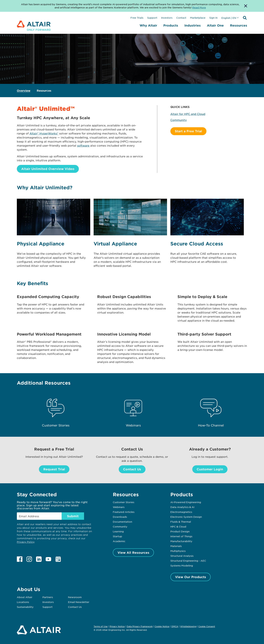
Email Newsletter (79, 602)
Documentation (122, 522)
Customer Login (210, 469)
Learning (118, 531)
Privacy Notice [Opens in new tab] (117, 626)
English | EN (229, 18)
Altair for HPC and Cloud (188, 114)
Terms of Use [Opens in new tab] (101, 626)
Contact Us (132, 469)
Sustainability (25, 607)
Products (171, 25)
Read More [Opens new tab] (199, 7)
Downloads (120, 517)
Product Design (180, 531)
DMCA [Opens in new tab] (175, 626)
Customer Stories (123, 502)
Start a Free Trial (188, 131)
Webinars (119, 507)
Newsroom (75, 597)
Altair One (215, 25)
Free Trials (137, 18)
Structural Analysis (182, 556)
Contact (181, 18)
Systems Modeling (182, 565)
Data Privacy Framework (140, 626)
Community (179, 120)
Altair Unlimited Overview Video (48, 169)
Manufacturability (181, 541)
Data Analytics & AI (182, 507)
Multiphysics (178, 551)
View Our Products (191, 577)
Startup (117, 536)
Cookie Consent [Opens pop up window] (207, 627)
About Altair (25, 597)
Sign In (213, 18)
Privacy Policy (26, 542)
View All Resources (133, 553)
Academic (119, 541)
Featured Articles (124, 512)
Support (152, 18)
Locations (23, 602)
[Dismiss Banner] (246, 6)
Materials (176, 546)
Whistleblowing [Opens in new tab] (188, 626)
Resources (239, 25)
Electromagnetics (181, 512)
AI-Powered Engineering (186, 502)
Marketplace (198, 18)
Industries (193, 25)
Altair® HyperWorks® (44, 133)
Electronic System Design (186, 517)
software (83, 145)
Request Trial (54, 469)
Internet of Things (181, 536)
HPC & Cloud (178, 526)
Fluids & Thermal (181, 522)
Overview (24, 91)
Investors (167, 18)
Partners (48, 597)
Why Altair (148, 25)
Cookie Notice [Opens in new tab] (162, 626)
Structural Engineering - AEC (188, 561)
